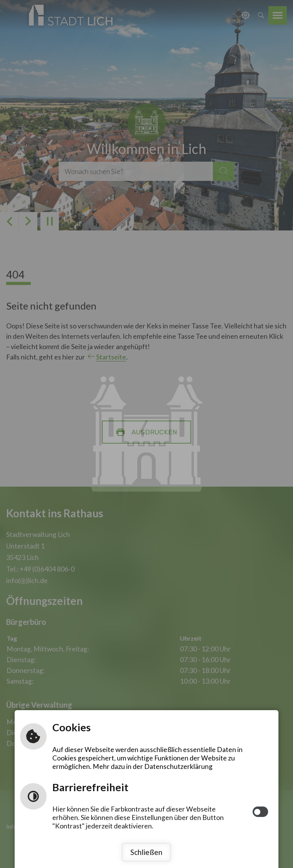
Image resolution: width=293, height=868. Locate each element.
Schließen (146, 852)
